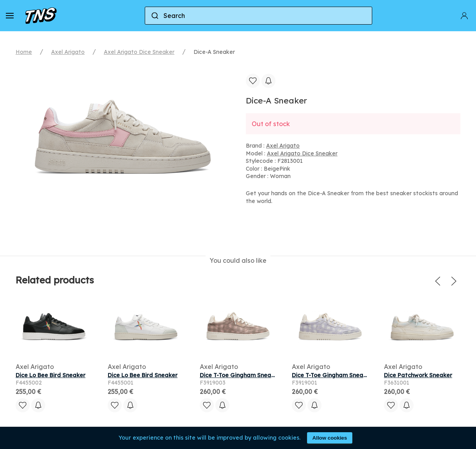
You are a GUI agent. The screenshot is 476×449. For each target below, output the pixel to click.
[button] (10, 16)
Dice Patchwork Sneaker (418, 375)
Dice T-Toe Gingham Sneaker (240, 375)
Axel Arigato (68, 52)
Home (24, 52)
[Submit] (154, 16)
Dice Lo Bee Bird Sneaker (51, 375)
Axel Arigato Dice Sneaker (139, 52)
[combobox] (258, 16)
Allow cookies (330, 438)
